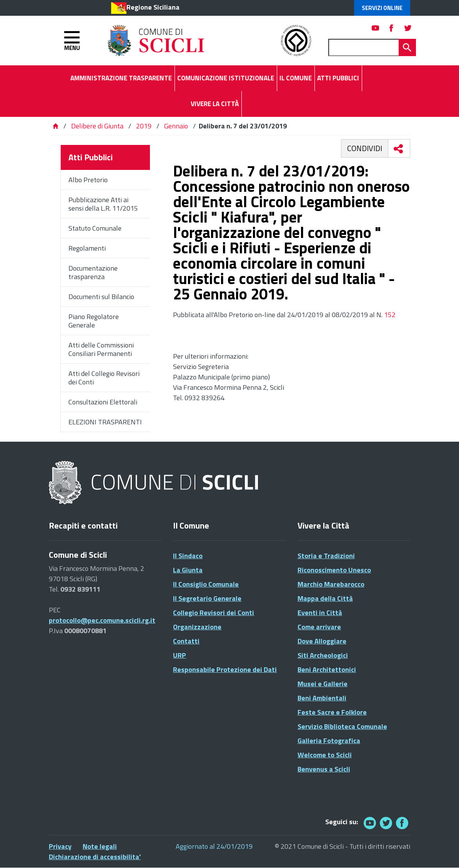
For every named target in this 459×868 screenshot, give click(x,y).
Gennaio (176, 126)
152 (390, 315)
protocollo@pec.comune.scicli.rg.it (102, 620)
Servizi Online (382, 8)
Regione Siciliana (153, 7)
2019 (144, 126)
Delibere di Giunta (98, 126)
